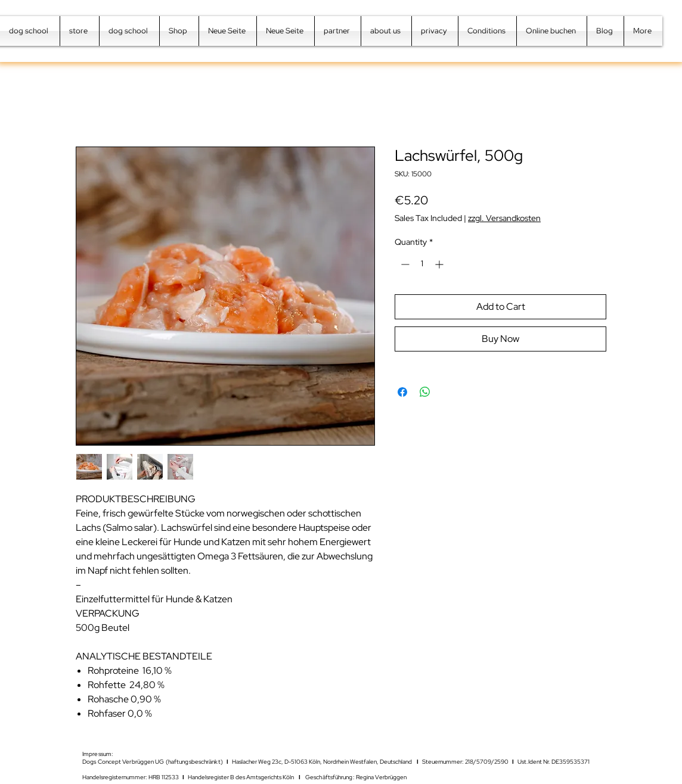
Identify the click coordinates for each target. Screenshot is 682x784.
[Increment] (440, 264)
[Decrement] (404, 264)
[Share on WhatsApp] (425, 392)
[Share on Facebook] (402, 392)
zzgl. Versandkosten (504, 218)
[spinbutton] (422, 264)
